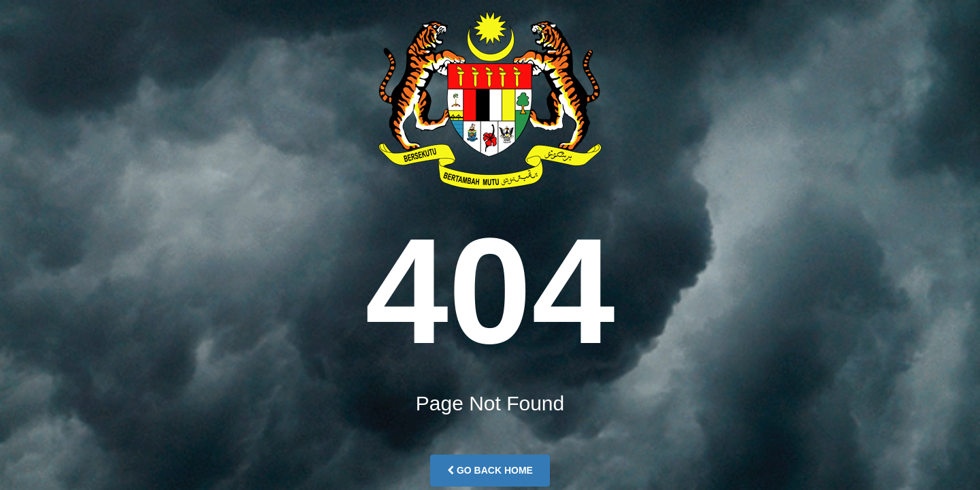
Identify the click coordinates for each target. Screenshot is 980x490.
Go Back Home (490, 470)
